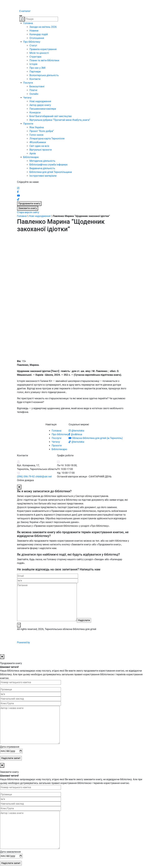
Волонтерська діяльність (44, 75)
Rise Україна (37, 127)
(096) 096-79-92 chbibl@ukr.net (34, 477)
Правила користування (43, 49)
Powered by (47, 642)
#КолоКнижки (38, 142)
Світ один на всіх (39, 146)
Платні (33, 90)
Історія (34, 64)
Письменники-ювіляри (43, 109)
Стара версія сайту (28, 212)
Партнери (35, 72)
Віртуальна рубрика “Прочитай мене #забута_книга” (60, 120)
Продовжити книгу (29, 204)
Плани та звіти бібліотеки (44, 60)
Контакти (35, 79)
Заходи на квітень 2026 (43, 27)
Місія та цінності (39, 53)
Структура (35, 57)
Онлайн (34, 94)
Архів (33, 153)
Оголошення (37, 38)
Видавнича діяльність (42, 168)
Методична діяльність (42, 161)
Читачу (27, 98)
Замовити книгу (28, 208)
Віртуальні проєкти (41, 150)
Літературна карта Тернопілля (47, 139)
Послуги (28, 83)
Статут (33, 46)
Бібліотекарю (31, 157)
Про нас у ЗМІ (38, 68)
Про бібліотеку (32, 42)
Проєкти (28, 124)
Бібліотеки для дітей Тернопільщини (51, 172)
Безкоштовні (37, 86)
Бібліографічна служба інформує (49, 165)
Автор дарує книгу (40, 105)
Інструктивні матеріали (43, 176)
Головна (28, 23)
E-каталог (25, 11)
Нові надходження (40, 101)
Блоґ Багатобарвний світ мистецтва (51, 116)
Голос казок (37, 135)
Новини (34, 31)
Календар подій (39, 34)
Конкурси (35, 112)
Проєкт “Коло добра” (42, 131)
